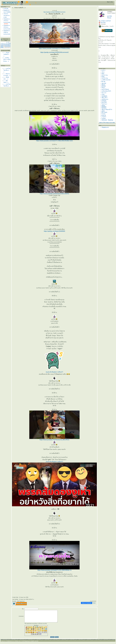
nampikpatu (104, 96)
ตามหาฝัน (6, 9)
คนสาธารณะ (105, 75)
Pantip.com (3, 643)
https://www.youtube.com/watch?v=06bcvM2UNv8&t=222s (54, 141)
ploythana (104, 107)
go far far (104, 115)
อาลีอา (103, 94)
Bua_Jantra (104, 112)
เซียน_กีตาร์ (104, 97)
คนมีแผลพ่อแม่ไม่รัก (106, 91)
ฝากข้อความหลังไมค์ (105, 21)
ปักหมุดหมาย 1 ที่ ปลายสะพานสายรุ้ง (7, 21)
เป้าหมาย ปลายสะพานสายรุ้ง (7, 15)
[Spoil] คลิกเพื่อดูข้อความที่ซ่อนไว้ (54, 372)
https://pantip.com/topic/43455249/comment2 (54, 52)
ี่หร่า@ (103, 82)
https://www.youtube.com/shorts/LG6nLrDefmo (54, 194)
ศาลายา (103, 114)
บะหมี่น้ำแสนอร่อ (106, 80)
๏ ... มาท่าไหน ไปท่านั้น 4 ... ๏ (7, 70)
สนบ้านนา (104, 104)
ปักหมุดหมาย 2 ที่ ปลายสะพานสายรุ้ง (7, 27)
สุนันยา (103, 88)
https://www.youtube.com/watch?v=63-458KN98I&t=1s (54, 570)
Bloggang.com (105, 127)
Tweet (94, 603)
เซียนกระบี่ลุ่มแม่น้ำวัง (107, 109)
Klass (103, 74)
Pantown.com (18, 643)
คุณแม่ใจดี (104, 102)
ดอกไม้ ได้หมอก (105, 89)
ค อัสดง (104, 118)
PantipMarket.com (10, 643)
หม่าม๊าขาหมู (105, 78)
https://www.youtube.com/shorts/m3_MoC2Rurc (54, 440)
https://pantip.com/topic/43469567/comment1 (54, 12)
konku (103, 77)
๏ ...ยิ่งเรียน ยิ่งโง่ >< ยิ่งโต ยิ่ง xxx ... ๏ (7, 60)
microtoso (104, 108)
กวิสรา (103, 72)
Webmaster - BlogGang (107, 120)
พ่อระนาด (104, 93)
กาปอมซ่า (104, 117)
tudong (103, 105)
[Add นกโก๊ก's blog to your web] (107, 123)
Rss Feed (102, 22)
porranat (104, 86)
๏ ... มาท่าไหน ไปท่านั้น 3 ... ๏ (7, 86)
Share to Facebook (87, 603)
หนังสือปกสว (105, 99)
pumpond (104, 101)
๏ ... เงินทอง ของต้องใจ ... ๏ (7, 54)
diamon (103, 85)
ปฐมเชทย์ (104, 83)
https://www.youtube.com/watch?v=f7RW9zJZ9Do (54, 48)
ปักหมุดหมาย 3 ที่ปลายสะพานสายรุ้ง (7, 32)
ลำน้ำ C (103, 70)
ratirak (103, 111)
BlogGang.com (28, 643)
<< (1, 40)
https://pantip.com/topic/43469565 (54, 231)
